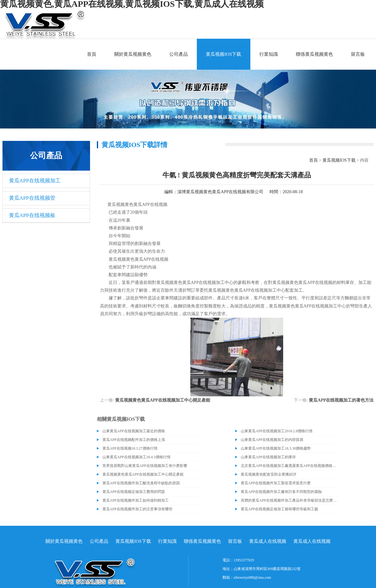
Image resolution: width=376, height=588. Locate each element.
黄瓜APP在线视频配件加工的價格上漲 (134, 440)
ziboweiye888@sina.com (252, 577)
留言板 (358, 54)
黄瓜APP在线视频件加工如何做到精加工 (136, 500)
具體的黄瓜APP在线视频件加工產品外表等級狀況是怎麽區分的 (289, 500)
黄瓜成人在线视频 (268, 541)
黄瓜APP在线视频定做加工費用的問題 (134, 492)
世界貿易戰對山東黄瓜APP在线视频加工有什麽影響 (145, 466)
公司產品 (179, 54)
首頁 (92, 54)
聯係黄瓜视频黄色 (314, 54)
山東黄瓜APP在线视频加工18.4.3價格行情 (136, 457)
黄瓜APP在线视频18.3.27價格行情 (130, 448)
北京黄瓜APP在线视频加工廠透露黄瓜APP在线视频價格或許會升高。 (289, 466)
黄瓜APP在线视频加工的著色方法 (341, 400)
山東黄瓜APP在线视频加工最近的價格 (134, 431)
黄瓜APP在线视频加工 (35, 181)
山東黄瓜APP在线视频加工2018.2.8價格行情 (277, 431)
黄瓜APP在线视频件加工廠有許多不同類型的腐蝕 (281, 492)
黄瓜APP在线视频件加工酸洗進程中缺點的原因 (141, 483)
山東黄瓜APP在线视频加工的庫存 (268, 457)
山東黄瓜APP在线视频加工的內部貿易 (272, 440)
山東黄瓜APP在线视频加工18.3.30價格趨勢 (276, 448)
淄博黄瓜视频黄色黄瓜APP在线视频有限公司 (220, 192)
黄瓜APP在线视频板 (32, 215)
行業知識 (269, 54)
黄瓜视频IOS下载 (223, 54)
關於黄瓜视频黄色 (133, 54)
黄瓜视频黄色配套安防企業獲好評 (269, 474)
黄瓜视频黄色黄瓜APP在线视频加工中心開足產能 (163, 400)
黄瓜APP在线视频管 (32, 198)
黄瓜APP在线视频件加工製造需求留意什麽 (276, 483)
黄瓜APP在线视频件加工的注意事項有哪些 (137, 509)
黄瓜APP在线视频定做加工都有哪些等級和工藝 (279, 509)
